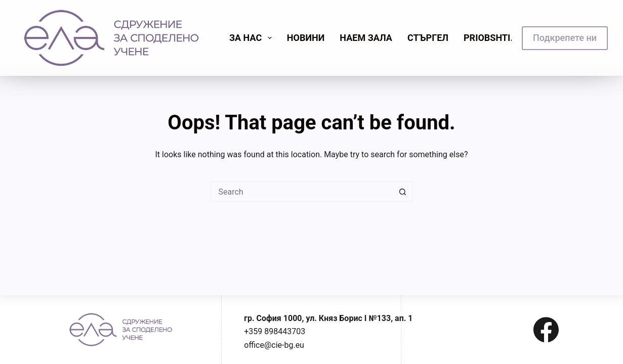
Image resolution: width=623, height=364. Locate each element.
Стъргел (428, 38)
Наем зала (366, 38)
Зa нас (253, 38)
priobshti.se (494, 38)
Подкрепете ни (565, 38)
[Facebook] (546, 330)
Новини (306, 38)
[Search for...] (302, 192)
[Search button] (403, 192)
